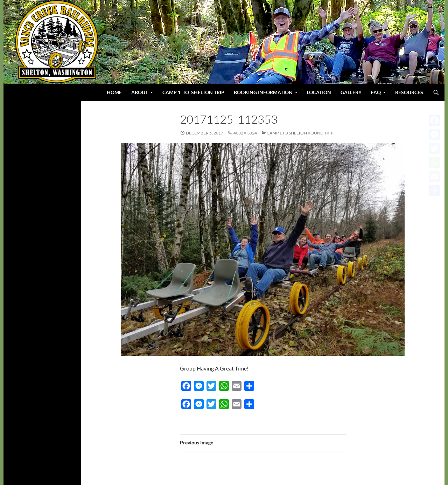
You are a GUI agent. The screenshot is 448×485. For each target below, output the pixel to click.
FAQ (376, 92)
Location (319, 92)
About (140, 92)
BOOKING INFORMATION (263, 92)
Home (114, 92)
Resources (409, 92)
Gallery (351, 92)
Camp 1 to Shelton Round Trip (300, 133)
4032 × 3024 (245, 133)
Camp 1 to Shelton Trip (193, 92)
